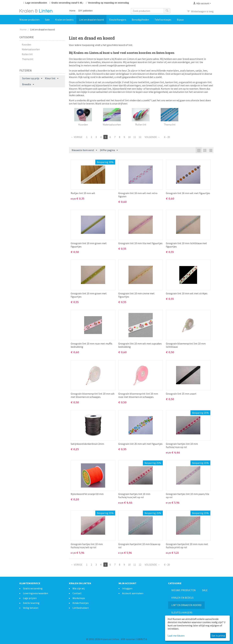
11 (135, 137)
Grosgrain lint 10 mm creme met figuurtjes (136, 295)
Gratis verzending (33, 588)
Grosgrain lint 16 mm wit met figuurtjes (188, 193)
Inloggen (127, 588)
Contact (77, 593)
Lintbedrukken (81, 608)
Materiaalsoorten (31, 49)
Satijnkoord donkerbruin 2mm (87, 444)
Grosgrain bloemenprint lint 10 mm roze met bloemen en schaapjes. (138, 395)
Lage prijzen (30, 598)
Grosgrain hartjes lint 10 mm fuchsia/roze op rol (182, 445)
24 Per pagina (109, 150)
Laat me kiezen (176, 636)
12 (140, 137)
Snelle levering (31, 603)
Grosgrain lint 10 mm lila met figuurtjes (140, 243)
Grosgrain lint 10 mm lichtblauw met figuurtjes (186, 245)
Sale (47, 20)
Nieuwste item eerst (84, 150)
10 (129, 137)
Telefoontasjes (163, 20)
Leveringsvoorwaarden (36, 593)
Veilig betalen (31, 608)
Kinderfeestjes (81, 603)
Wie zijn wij (79, 588)
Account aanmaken (133, 593)
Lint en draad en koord (91, 20)
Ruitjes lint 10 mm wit (83, 193)
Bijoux (180, 20)
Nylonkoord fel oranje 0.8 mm (87, 494)
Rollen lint (27, 54)
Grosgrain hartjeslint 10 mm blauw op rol (139, 546)
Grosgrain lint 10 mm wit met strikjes (187, 293)
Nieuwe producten (29, 20)
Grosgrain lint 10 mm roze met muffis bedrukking (92, 345)
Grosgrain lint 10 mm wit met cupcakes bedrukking (140, 345)
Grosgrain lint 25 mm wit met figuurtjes (140, 444)
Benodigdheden (140, 20)
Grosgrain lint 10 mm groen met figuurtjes (89, 245)
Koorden (27, 44)
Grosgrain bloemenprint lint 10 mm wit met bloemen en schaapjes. (93, 395)
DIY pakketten (86, 11)
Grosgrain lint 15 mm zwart (181, 394)
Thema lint (28, 59)
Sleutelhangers (118, 20)
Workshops (79, 598)
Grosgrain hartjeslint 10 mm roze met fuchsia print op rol (187, 546)
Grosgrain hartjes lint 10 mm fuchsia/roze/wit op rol (134, 496)
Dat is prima (218, 636)
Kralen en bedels (64, 20)
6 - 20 (167, 137)
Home (72, 11)
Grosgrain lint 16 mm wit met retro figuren (138, 195)
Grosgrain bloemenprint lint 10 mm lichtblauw (186, 345)
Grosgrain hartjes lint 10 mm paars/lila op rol (187, 496)
